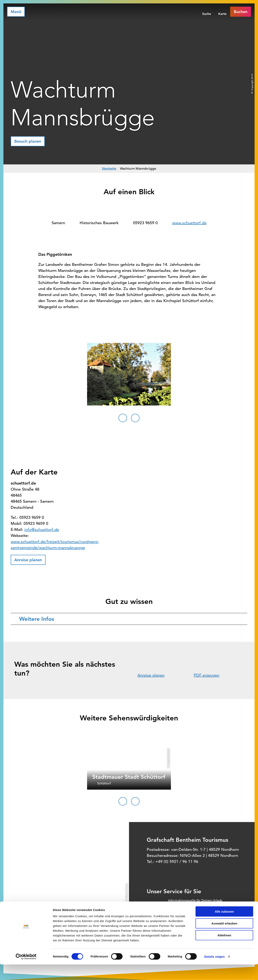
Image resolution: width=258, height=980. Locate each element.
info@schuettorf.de (42, 530)
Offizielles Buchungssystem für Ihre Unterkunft (202, 909)
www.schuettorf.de (189, 223)
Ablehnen (224, 951)
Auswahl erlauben (224, 939)
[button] (28, 141)
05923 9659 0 (145, 223)
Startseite (109, 169)
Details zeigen (214, 972)
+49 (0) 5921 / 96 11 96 (177, 862)
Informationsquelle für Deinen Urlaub (195, 901)
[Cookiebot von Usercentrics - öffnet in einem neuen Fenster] (26, 972)
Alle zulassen (224, 927)
